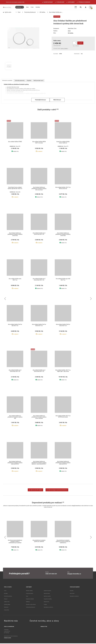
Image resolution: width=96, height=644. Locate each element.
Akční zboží (72, 594)
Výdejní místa (7, 602)
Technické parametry (20, 80)
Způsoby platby (7, 605)
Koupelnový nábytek (30, 600)
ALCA (69, 31)
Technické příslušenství (29, 12)
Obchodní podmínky (8, 597)
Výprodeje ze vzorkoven (48, 608)
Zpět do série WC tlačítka (35, 490)
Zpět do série (7, 12)
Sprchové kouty (47, 594)
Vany (27, 597)
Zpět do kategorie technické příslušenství (57, 490)
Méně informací (57, 100)
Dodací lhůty (7, 611)
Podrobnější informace (40, 100)
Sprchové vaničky (47, 597)
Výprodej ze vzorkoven (74, 597)
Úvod (18, 12)
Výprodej (72, 591)
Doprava (6, 600)
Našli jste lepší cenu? (39, 80)
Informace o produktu (7, 80)
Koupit (80, 43)
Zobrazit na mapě (7, 638)
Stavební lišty (46, 602)
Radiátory (28, 602)
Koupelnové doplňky (48, 600)
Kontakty (6, 594)
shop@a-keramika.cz (76, 506)
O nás (5, 591)
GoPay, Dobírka (64, 48)
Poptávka (29, 80)
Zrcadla (45, 605)
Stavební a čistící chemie (31, 605)
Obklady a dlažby (29, 591)
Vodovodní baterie (30, 594)
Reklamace (6, 608)
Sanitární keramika (47, 591)
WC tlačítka (41, 12)
